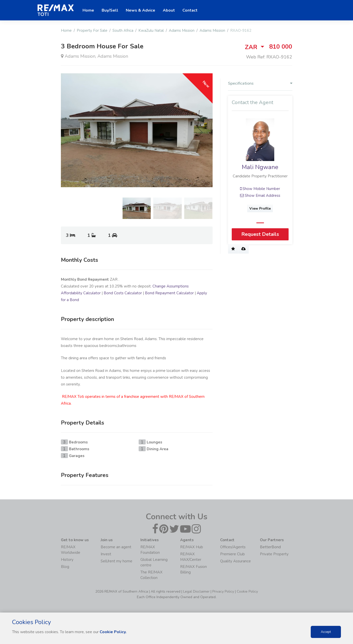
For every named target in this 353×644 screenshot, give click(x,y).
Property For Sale (92, 30)
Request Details (260, 234)
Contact (190, 10)
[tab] (260, 85)
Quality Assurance (236, 561)
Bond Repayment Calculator (169, 293)
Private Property (274, 554)
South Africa (123, 30)
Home (66, 30)
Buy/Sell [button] (110, 10)
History (67, 560)
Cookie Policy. (113, 632)
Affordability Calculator (81, 293)
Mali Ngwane (260, 167)
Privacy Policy (223, 591)
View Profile (260, 208)
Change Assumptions (171, 286)
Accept (326, 632)
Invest (106, 554)
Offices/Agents (233, 547)
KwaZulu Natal (151, 30)
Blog (65, 567)
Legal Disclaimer (196, 591)
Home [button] (88, 10)
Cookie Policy (247, 591)
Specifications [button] (260, 84)
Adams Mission (182, 30)
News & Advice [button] (141, 10)
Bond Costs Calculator (123, 293)
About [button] (169, 10)
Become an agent (116, 547)
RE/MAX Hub (192, 547)
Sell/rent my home (116, 561)
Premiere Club (232, 554)
